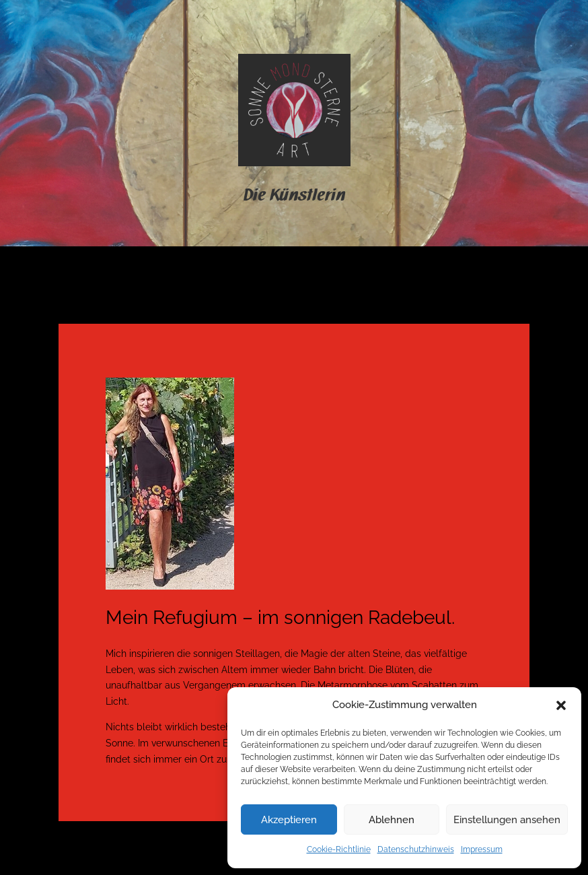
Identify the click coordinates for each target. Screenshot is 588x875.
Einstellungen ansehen (507, 820)
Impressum (482, 849)
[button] (561, 705)
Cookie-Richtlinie (339, 849)
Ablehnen (392, 820)
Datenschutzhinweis (416, 849)
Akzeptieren (289, 820)
